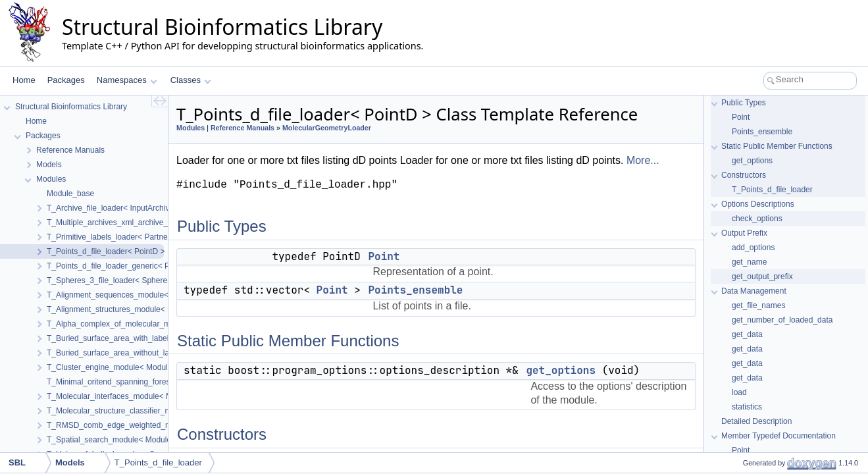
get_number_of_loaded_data (782, 320)
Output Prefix (744, 233)
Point (384, 256)
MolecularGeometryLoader (327, 128)
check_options (757, 219)
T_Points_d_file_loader (772, 190)
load (739, 392)
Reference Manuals (243, 128)
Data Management (754, 291)
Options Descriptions (758, 204)
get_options (561, 370)
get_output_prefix (762, 276)
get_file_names (758, 305)
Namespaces (127, 80)
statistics (747, 407)
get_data (747, 334)
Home (24, 80)
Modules (191, 128)
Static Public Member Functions (777, 146)
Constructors (744, 175)
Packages (66, 80)
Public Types (744, 103)
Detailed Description (756, 421)
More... (643, 160)
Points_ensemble (415, 290)
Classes (191, 80)
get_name (749, 262)
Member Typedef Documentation (779, 436)
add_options (753, 248)
